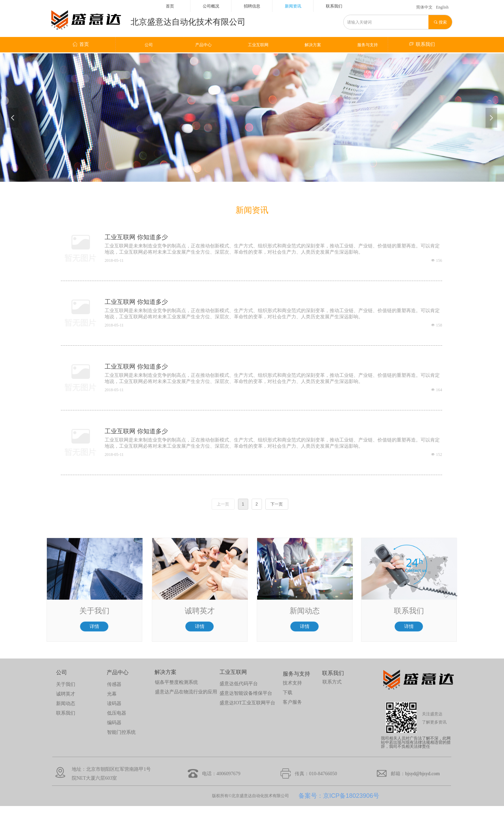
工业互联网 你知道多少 (136, 237)
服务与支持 (368, 45)
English (442, 7)
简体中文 (424, 7)
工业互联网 (258, 45)
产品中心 (203, 45)
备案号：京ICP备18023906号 (339, 796)
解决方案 (313, 45)
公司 (149, 45)
